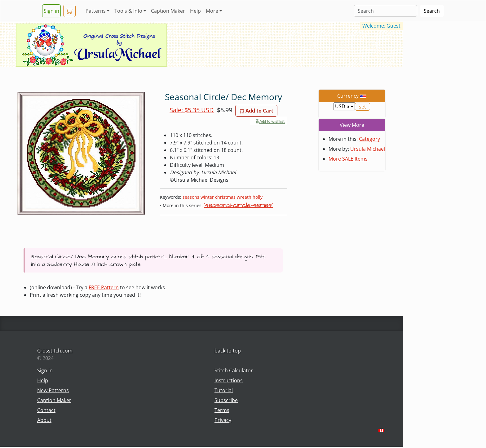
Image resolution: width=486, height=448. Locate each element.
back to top (228, 351)
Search (432, 11)
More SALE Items (348, 159)
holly (258, 197)
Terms (222, 410)
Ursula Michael (368, 149)
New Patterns (53, 390)
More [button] (212, 11)
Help (195, 11)
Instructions (229, 380)
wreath (244, 197)
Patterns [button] (96, 11)
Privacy (223, 420)
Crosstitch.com (55, 351)
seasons (191, 197)
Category (369, 139)
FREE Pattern (104, 287)
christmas (225, 197)
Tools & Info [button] (128, 11)
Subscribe (226, 400)
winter (207, 197)
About (44, 420)
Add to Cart (256, 111)
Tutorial (224, 390)
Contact (46, 410)
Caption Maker (168, 11)
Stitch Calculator (234, 370)
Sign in (51, 11)
